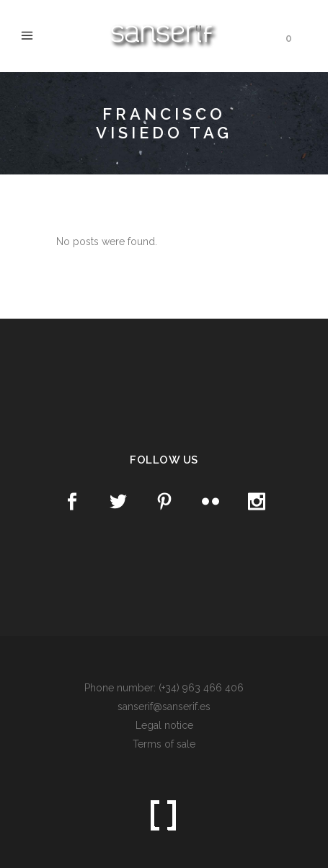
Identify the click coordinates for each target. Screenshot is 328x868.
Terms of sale (164, 744)
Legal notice (164, 725)
